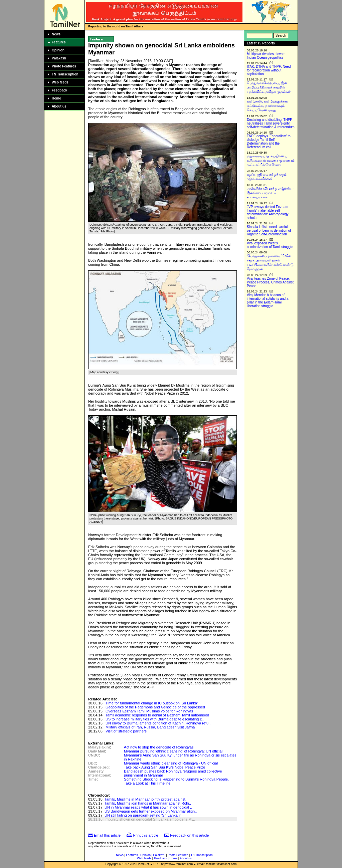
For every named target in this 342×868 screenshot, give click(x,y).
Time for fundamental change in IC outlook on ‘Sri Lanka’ (152, 703)
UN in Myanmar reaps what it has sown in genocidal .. (148, 807)
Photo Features (64, 66)
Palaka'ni (59, 58)
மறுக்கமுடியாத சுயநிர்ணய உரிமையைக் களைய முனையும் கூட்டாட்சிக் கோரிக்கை (271, 160)
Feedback (59, 90)
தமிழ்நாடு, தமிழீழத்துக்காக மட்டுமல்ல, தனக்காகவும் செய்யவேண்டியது (267, 106)
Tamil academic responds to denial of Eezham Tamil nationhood (157, 715)
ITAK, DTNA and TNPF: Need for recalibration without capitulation (269, 70)
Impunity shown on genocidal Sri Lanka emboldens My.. (150, 819)
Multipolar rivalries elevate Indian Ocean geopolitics (266, 56)
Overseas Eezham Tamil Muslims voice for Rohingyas (149, 711)
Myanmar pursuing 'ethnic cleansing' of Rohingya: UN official (173, 751)
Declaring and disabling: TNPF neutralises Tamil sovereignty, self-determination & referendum (271, 123)
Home (56, 98)
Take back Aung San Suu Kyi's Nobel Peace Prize (164, 767)
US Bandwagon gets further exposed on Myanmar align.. (151, 811)
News (56, 34)
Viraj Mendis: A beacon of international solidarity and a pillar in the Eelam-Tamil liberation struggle (268, 300)
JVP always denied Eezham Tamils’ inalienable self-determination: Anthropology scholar (268, 212)
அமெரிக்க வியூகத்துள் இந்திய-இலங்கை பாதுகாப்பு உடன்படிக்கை (270, 193)
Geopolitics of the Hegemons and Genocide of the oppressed (155, 707)
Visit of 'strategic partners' (126, 731)
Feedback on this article (189, 835)
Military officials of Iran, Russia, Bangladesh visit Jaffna (150, 727)
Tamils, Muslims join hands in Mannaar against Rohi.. (148, 803)
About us (59, 106)
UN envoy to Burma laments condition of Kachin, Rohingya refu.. (158, 723)
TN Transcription (65, 74)
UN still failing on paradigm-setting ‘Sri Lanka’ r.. (143, 815)
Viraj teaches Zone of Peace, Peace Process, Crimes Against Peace (270, 282)
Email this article (107, 835)
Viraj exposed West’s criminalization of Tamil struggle (270, 245)
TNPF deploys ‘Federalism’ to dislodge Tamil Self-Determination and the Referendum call (269, 142)
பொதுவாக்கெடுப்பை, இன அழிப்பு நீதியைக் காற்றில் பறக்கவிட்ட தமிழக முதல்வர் (269, 87)
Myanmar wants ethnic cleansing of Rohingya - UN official (171, 763)
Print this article (146, 835)
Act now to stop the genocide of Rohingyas (159, 747)
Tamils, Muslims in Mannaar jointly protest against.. (146, 799)
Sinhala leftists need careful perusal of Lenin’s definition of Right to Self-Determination (269, 231)
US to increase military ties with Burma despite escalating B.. (155, 719)
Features (59, 42)
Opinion (58, 50)
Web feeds (60, 82)
